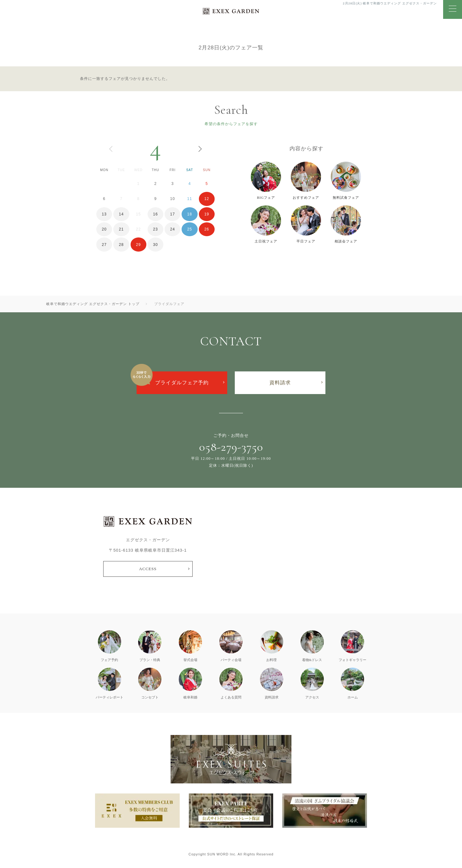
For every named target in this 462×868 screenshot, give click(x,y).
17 (173, 214)
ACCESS (148, 569)
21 (121, 229)
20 (104, 229)
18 (190, 214)
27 (104, 245)
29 (138, 245)
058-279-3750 (231, 447)
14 (121, 214)
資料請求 (280, 383)
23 (155, 229)
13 (104, 214)
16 (155, 214)
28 (121, 245)
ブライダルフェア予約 (182, 383)
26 (207, 229)
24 (173, 229)
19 (207, 214)
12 (207, 199)
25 (190, 229)
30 (155, 245)
